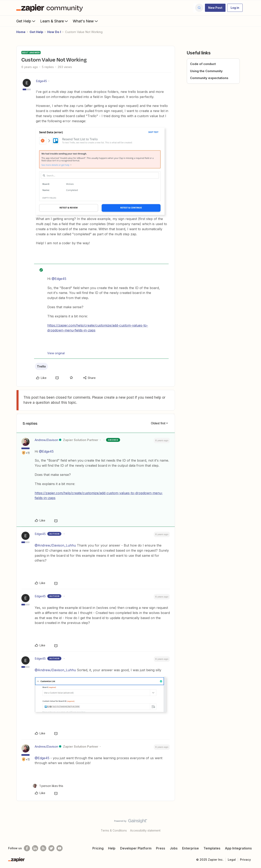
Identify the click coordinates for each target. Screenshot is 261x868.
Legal (232, 860)
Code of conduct (203, 64)
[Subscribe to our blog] (43, 848)
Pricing (98, 848)
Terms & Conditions (114, 830)
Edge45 (41, 81)
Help (112, 848)
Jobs (174, 848)
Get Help (26, 21)
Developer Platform (136, 848)
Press (161, 848)
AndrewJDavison (46, 440)
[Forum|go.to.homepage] (51, 8)
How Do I (54, 32)
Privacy (245, 860)
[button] (215, 8)
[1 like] (48, 786)
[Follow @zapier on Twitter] (51, 848)
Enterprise (190, 848)
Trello (41, 366)
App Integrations (238, 848)
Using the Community (206, 71)
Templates (212, 848)
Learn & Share (54, 21)
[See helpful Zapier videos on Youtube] (60, 848)
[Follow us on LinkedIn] (35, 848)
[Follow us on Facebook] (27, 848)
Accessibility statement (145, 830)
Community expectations (209, 78)
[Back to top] (253, 824)
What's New (86, 21)
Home (21, 32)
